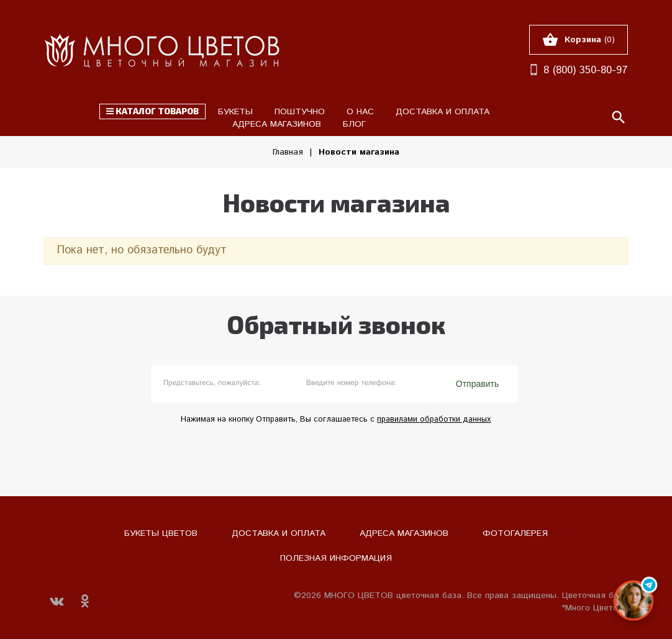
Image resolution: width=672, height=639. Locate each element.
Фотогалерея (515, 533)
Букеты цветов (161, 533)
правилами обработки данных (434, 419)
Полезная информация (336, 558)
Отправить (477, 384)
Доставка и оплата (279, 533)
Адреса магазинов (404, 533)
